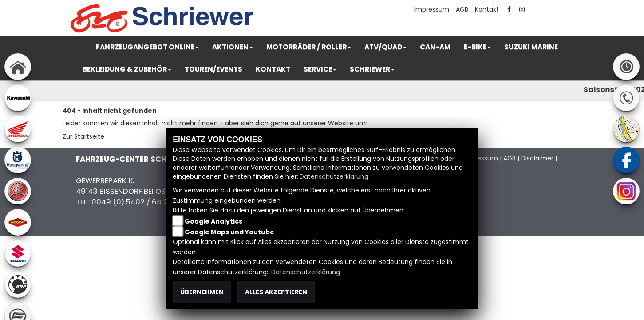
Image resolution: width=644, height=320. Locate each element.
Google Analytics (213, 221)
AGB (462, 9)
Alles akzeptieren (276, 292)
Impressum (432, 9)
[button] (147, 47)
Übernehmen (202, 292)
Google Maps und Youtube (229, 232)
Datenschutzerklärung (334, 176)
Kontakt (487, 9)
